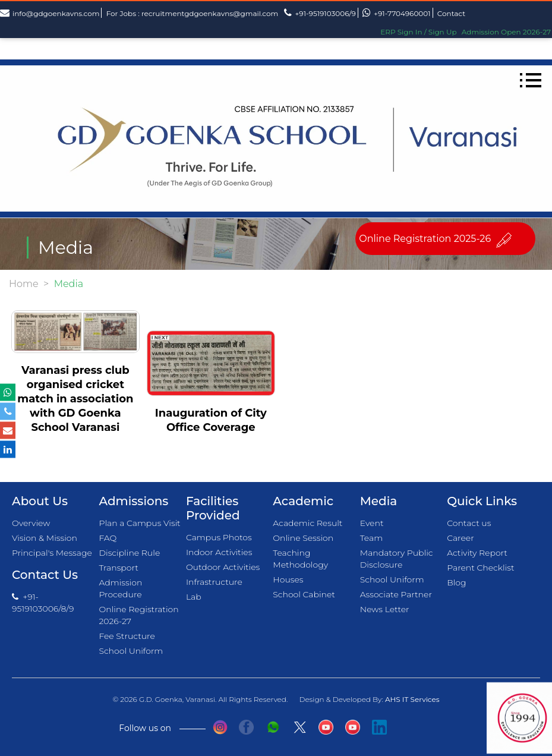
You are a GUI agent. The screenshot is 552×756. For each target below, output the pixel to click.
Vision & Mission (45, 538)
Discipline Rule (129, 553)
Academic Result (307, 523)
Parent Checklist (480, 568)
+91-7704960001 (396, 13)
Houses (288, 579)
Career (460, 538)
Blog (456, 582)
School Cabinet (304, 594)
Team (371, 538)
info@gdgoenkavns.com (50, 13)
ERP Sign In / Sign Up (418, 32)
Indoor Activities (219, 552)
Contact (451, 13)
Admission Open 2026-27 (506, 32)
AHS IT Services (412, 699)
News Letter (385, 609)
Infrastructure (214, 582)
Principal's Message (52, 553)
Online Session (303, 538)
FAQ (108, 538)
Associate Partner (396, 594)
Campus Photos (219, 537)
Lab (194, 597)
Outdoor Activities (223, 567)
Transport (118, 568)
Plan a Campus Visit (139, 523)
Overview (31, 523)
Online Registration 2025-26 (425, 239)
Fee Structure (127, 636)
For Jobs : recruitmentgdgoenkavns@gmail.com (193, 13)
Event (372, 523)
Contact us (469, 523)
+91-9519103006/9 (320, 13)
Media (379, 501)
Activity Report (477, 553)
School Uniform (131, 651)
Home (24, 284)
